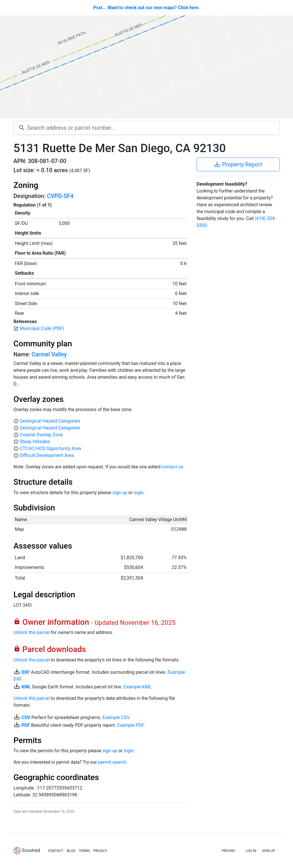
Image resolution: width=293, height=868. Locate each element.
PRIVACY (100, 851)
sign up (120, 493)
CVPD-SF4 (60, 196)
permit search (112, 762)
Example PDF (130, 725)
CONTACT (56, 851)
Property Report (238, 164)
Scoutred (31, 850)
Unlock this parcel (32, 632)
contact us (172, 467)
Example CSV (116, 717)
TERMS (84, 851)
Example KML (137, 687)
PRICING (228, 851)
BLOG (71, 851)
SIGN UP (269, 851)
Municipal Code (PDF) (42, 328)
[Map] (146, 67)
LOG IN (251, 851)
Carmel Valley (49, 354)
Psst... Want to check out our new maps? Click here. (146, 8)
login (139, 493)
